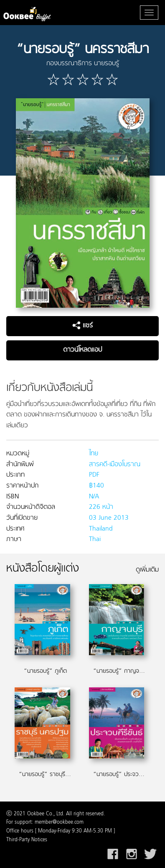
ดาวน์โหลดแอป (82, 350)
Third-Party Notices (27, 840)
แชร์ (82, 326)
